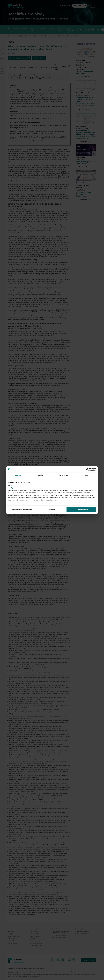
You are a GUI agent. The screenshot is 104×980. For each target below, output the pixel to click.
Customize (52, 510)
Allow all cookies (82, 510)
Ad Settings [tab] (63, 475)
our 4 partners (13, 488)
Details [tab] (41, 475)
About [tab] (86, 475)
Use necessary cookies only (22, 510)
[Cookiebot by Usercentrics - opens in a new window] (87, 469)
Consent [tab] (18, 475)
